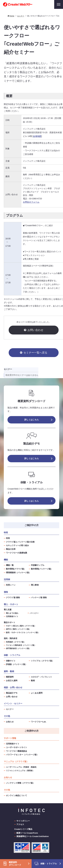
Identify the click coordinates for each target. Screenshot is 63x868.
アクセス (20, 824)
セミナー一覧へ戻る (35, 353)
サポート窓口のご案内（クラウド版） (21, 626)
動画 (33, 681)
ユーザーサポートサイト (17, 747)
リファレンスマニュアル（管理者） (20, 771)
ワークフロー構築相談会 (17, 751)
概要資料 (10, 677)
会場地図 (37, 136)
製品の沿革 (11, 549)
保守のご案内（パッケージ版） (18, 629)
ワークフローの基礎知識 (17, 553)
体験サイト (11, 661)
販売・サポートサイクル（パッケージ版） (23, 632)
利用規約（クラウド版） (16, 642)
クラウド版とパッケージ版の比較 (20, 542)
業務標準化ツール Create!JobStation (33, 836)
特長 (8, 538)
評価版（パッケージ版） (17, 664)
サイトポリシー (23, 821)
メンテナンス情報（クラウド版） (20, 783)
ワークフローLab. (39, 722)
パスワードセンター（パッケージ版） (22, 755)
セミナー (10, 709)
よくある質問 (37, 693)
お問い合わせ (35, 330)
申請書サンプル (38, 565)
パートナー (34, 613)
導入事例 (35, 585)
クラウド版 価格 (13, 597)
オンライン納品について (17, 795)
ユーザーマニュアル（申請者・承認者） (22, 767)
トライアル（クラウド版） (42, 661)
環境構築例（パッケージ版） (18, 573)
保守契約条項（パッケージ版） (18, 648)
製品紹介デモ (12, 693)
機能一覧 (10, 565)
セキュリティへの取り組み (17, 545)
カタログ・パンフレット (41, 677)
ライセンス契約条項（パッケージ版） (21, 645)
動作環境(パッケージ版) (41, 569)
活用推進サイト (12, 616)
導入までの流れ (12, 613)
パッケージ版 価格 (39, 597)
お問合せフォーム (31, 202)
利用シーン (11, 585)
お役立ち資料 (12, 681)
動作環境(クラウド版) (15, 569)
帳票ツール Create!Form (27, 833)
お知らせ (10, 722)
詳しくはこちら (32, 420)
